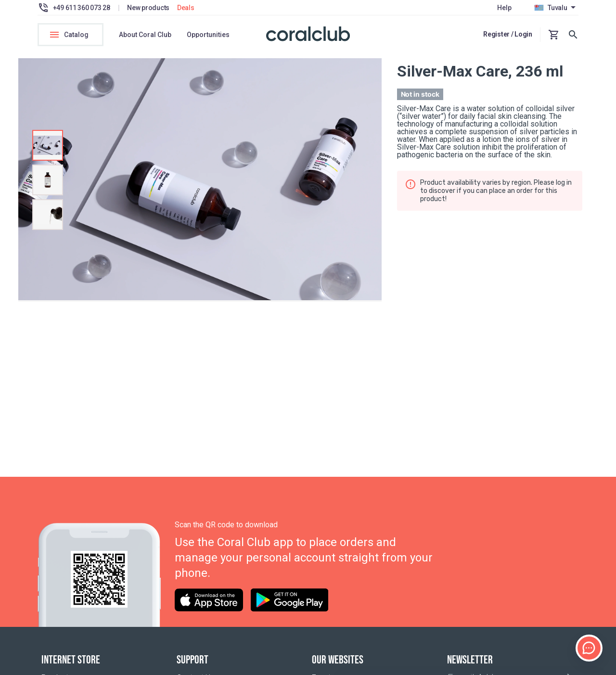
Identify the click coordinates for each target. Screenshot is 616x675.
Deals (186, 8)
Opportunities (208, 35)
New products (148, 8)
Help (504, 8)
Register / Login (508, 34)
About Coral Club (145, 35)
